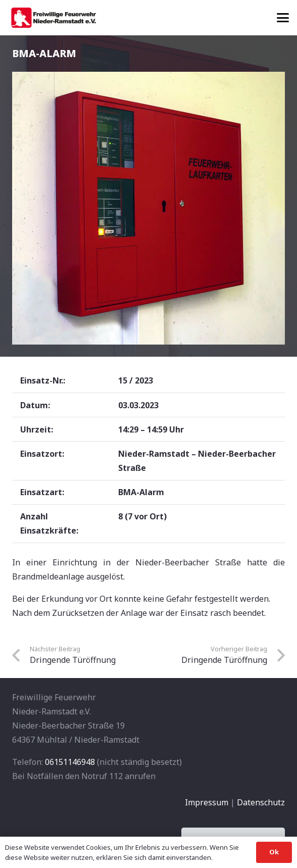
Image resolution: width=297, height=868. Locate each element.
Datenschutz (261, 802)
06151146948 (70, 762)
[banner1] (54, 18)
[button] (283, 18)
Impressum (207, 802)
